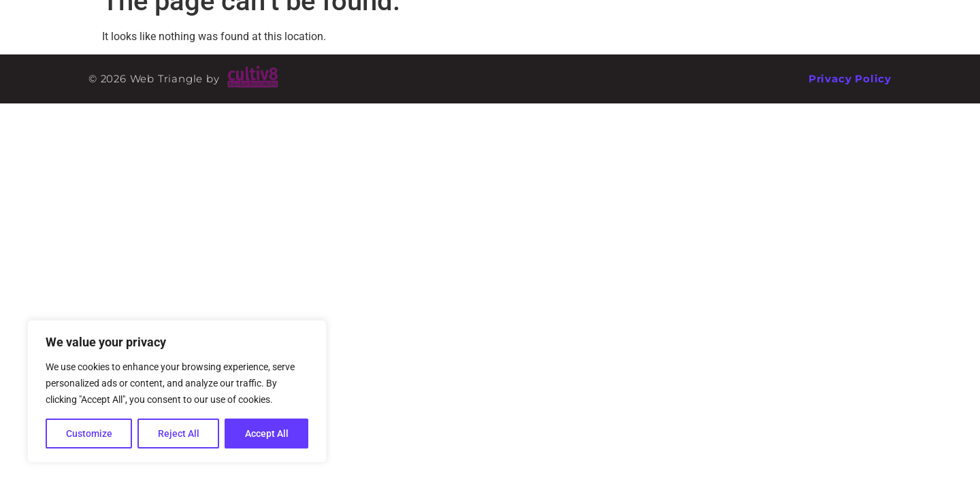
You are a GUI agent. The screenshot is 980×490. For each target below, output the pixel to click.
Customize (89, 434)
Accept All (267, 434)
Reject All (179, 434)
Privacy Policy (850, 79)
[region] (177, 391)
